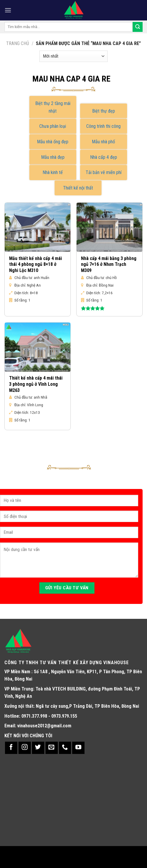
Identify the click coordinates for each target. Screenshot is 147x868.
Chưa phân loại (53, 126)
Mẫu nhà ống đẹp (53, 142)
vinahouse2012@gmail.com (44, 726)
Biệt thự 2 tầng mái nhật (53, 107)
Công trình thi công (103, 126)
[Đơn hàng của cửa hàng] (73, 56)
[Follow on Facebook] (11, 748)
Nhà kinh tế (53, 172)
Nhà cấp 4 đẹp (104, 157)
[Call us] (65, 748)
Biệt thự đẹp (104, 111)
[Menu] (8, 10)
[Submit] (138, 27)
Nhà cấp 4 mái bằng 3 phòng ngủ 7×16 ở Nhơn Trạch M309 (109, 265)
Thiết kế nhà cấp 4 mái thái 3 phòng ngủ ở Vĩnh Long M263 (36, 384)
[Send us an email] (52, 748)
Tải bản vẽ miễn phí (104, 172)
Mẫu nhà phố (103, 142)
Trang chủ (18, 43)
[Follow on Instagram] (25, 748)
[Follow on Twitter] (38, 748)
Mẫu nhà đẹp (53, 157)
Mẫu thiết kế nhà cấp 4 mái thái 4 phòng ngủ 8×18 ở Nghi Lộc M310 (36, 265)
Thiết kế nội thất (78, 188)
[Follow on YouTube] (78, 748)
